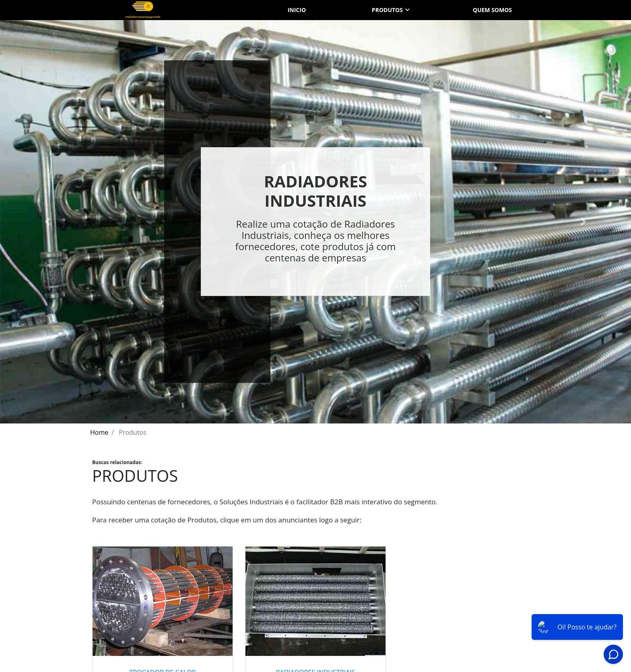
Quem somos (492, 10)
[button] (47, 222)
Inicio (297, 10)
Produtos (387, 10)
